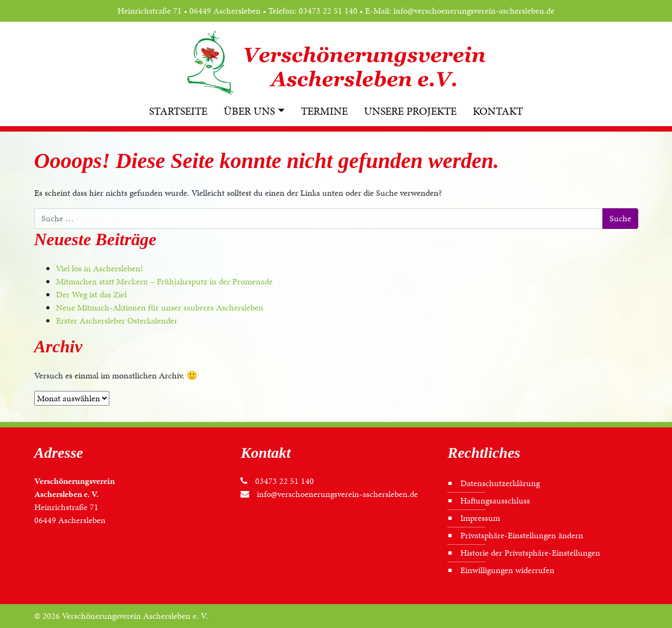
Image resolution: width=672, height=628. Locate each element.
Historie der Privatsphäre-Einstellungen (530, 553)
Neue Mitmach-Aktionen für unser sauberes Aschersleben (160, 307)
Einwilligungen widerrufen (507, 570)
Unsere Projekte (410, 111)
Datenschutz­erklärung (500, 483)
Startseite (178, 111)
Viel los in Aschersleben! (99, 268)
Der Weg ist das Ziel (91, 294)
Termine (324, 111)
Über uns (249, 111)
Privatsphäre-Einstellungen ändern (522, 535)
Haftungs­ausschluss (495, 500)
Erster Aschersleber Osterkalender (117, 321)
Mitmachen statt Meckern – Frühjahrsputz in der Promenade (164, 281)
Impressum (480, 518)
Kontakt (498, 111)
